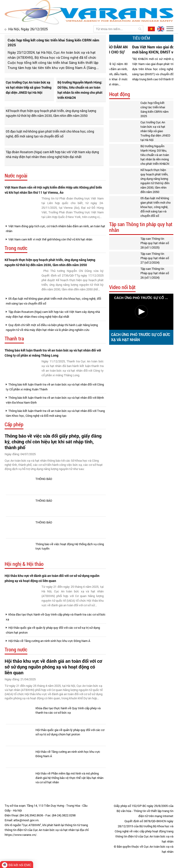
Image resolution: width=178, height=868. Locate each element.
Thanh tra (14, 339)
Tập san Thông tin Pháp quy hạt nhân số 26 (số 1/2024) (155, 273)
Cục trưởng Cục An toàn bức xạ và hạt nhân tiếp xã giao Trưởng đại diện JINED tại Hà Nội (29, 87)
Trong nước (16, 248)
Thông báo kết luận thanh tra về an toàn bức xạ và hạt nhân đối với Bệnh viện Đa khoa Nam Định (55, 400)
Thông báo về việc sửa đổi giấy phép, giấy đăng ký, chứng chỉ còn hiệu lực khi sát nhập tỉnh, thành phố (53, 442)
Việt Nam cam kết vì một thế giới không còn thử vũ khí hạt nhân (49, 239)
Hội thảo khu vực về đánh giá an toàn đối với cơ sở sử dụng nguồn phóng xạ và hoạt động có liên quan (52, 578)
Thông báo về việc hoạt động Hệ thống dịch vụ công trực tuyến (70, 546)
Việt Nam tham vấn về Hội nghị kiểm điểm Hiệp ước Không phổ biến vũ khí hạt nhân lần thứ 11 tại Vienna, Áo (53, 190)
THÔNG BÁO (44, 479)
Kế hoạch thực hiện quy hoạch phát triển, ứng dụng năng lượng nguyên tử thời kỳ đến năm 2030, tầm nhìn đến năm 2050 (51, 113)
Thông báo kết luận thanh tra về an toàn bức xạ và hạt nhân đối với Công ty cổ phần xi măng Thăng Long (53, 353)
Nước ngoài (16, 176)
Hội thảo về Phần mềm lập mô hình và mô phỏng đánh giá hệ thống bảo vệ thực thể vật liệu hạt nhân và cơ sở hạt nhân (69, 778)
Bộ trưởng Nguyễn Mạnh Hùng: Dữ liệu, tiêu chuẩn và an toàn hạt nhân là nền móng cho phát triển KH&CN (80, 90)
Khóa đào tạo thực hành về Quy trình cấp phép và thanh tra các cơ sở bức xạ (56, 617)
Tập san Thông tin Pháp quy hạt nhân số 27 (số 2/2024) (155, 258)
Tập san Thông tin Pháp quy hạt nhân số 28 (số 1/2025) (155, 243)
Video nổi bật (122, 287)
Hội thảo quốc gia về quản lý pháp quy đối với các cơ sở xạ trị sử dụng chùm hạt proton (53, 630)
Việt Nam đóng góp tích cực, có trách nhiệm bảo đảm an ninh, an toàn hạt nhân (56, 229)
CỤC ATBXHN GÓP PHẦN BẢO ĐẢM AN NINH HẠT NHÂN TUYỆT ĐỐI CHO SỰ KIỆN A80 (116, 52)
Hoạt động (120, 94)
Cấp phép (14, 425)
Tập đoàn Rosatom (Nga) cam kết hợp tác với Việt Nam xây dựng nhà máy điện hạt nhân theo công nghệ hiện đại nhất (52, 154)
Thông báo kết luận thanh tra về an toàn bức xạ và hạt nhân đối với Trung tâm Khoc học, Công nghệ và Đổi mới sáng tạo (55, 413)
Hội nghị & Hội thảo (24, 564)
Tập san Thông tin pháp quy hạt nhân (141, 227)
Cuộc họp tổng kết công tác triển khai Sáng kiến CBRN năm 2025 (154, 109)
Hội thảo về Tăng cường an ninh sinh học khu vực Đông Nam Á (48, 641)
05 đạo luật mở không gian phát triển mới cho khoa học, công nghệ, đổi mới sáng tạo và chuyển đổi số (50, 134)
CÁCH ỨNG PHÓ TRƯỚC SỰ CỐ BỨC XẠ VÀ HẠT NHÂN (141, 337)
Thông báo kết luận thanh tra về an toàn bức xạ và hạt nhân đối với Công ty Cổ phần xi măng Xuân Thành (55, 387)
